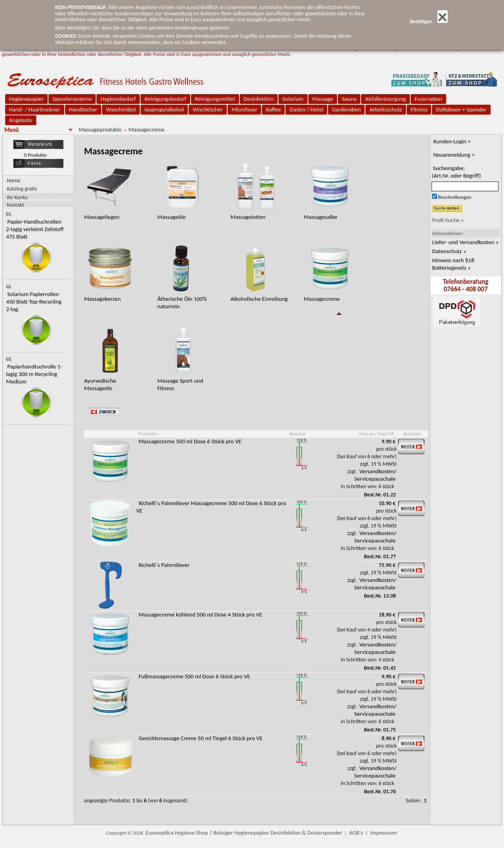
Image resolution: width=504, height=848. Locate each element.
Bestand (297, 434)
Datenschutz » (449, 251)
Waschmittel (121, 109)
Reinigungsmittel (215, 99)
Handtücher (83, 109)
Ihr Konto (17, 197)
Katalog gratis (22, 189)
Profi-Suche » (448, 220)
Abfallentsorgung (385, 99)
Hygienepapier (26, 99)
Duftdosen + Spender (461, 109)
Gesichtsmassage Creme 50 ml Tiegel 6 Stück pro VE (201, 738)
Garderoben (346, 109)
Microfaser (245, 109)
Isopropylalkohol (164, 109)
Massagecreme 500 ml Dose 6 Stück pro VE (190, 441)
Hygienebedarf (118, 99)
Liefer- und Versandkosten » (466, 242)
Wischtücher (208, 109)
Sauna (349, 99)
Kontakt (15, 205)
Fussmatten (428, 99)
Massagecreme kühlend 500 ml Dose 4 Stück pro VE (200, 615)
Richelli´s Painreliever (164, 565)
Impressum (384, 833)
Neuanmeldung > (454, 155)
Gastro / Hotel (306, 109)
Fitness (419, 109)
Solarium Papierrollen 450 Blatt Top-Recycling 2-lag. (34, 302)
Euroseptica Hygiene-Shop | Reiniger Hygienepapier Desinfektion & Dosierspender (244, 833)
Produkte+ (148, 434)
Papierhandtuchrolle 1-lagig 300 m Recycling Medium (34, 374)
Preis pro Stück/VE (377, 434)
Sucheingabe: (457, 172)
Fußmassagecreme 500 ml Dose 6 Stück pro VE (194, 676)
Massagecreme (146, 130)
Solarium (293, 99)
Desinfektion (259, 99)
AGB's (356, 833)
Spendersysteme (72, 99)
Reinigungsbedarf (165, 99)
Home (13, 181)
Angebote (21, 120)
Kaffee (273, 109)
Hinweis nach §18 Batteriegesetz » (453, 264)
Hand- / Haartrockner (35, 109)
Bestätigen (429, 21)
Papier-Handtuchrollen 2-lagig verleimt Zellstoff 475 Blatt (35, 229)
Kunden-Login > (452, 141)
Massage (323, 99)
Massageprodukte (100, 130)
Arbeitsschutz (386, 109)
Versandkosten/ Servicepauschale (376, 475)
